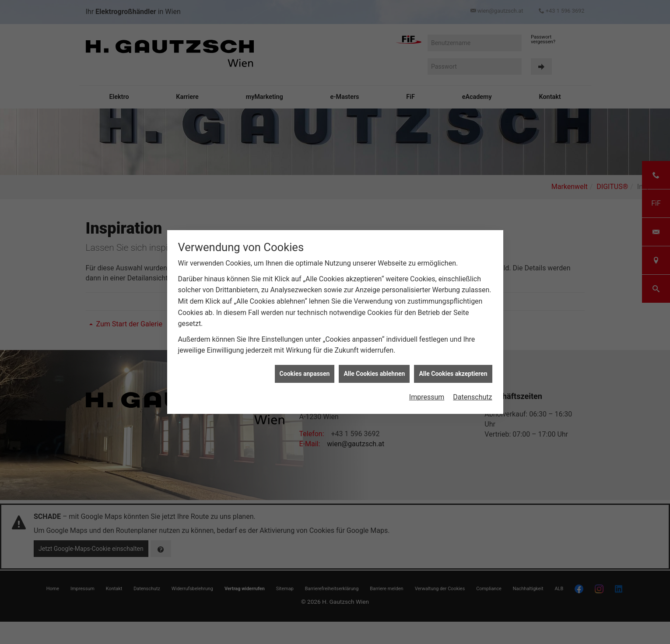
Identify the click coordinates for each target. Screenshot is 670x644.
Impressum (427, 385)
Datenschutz (472, 385)
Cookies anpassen (305, 362)
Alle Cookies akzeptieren (453, 362)
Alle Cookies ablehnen (374, 362)
